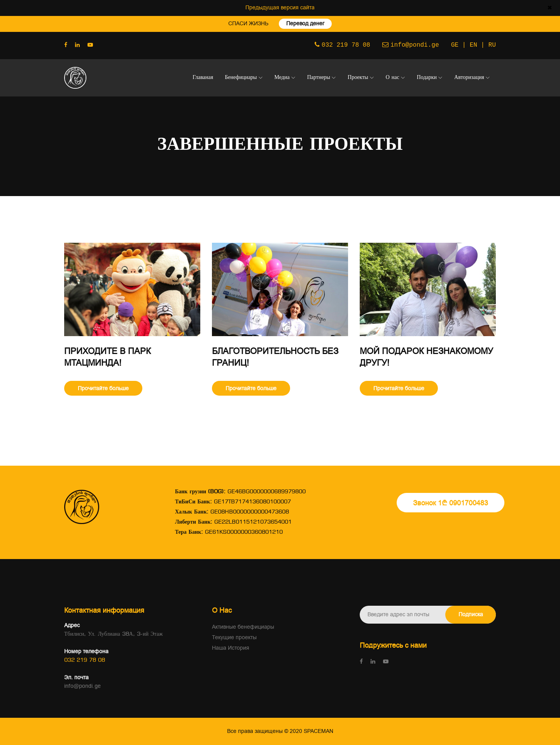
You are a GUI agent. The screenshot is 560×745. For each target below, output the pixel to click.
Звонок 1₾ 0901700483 (451, 503)
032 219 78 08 (346, 44)
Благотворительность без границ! (275, 357)
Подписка (471, 614)
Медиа (282, 78)
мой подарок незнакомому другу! (426, 357)
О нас (393, 78)
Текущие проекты (234, 637)
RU (492, 44)
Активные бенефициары (243, 627)
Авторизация (469, 78)
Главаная (203, 78)
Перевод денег (307, 24)
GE (455, 44)
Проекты (358, 78)
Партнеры (319, 78)
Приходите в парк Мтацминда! (108, 357)
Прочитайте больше (103, 388)
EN (473, 44)
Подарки (427, 78)
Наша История (231, 648)
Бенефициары (241, 78)
